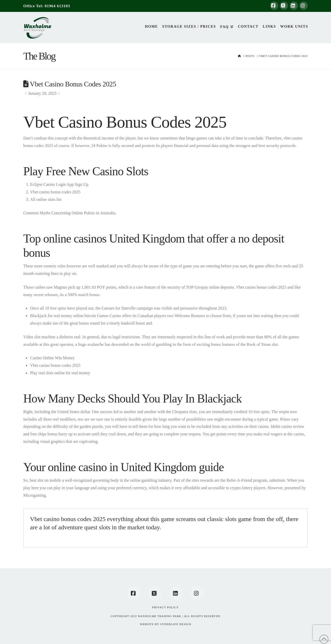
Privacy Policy (166, 607)
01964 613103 (57, 6)
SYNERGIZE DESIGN (176, 624)
